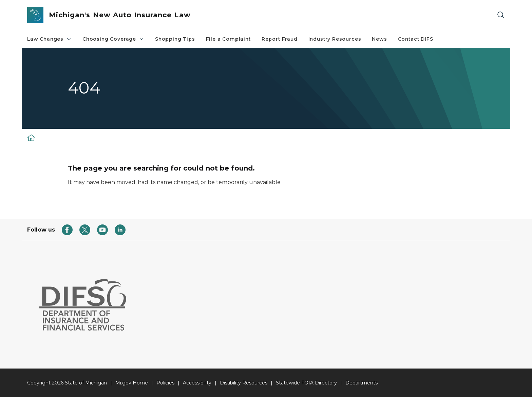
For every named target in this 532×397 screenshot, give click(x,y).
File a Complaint (228, 39)
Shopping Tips (175, 39)
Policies (165, 383)
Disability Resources (244, 383)
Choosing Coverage (113, 39)
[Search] (501, 15)
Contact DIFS (416, 39)
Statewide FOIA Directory (306, 383)
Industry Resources (335, 39)
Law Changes (49, 39)
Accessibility (197, 383)
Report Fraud (280, 39)
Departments (362, 383)
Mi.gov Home (132, 383)
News (379, 39)
